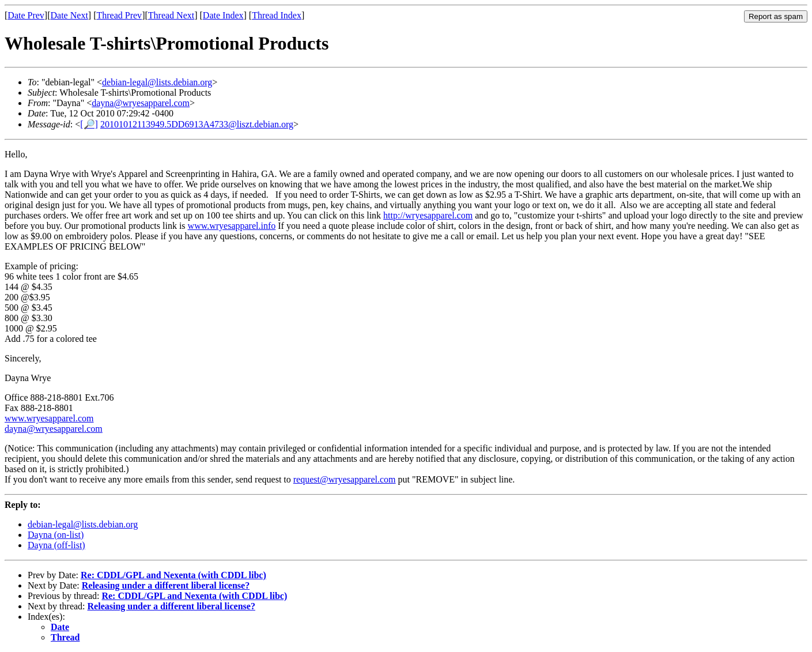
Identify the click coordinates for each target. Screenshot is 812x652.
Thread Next (171, 15)
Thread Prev (119, 15)
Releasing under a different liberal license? (166, 585)
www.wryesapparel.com (49, 418)
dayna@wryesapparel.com (141, 103)
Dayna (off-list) (56, 545)
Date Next (69, 15)
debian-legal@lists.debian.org (157, 82)
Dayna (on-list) (56, 535)
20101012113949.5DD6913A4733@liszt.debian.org (197, 124)
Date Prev (26, 15)
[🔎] (89, 124)
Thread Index (277, 15)
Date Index (223, 15)
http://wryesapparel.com (428, 215)
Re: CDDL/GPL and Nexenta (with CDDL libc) (173, 575)
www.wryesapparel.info (232, 226)
